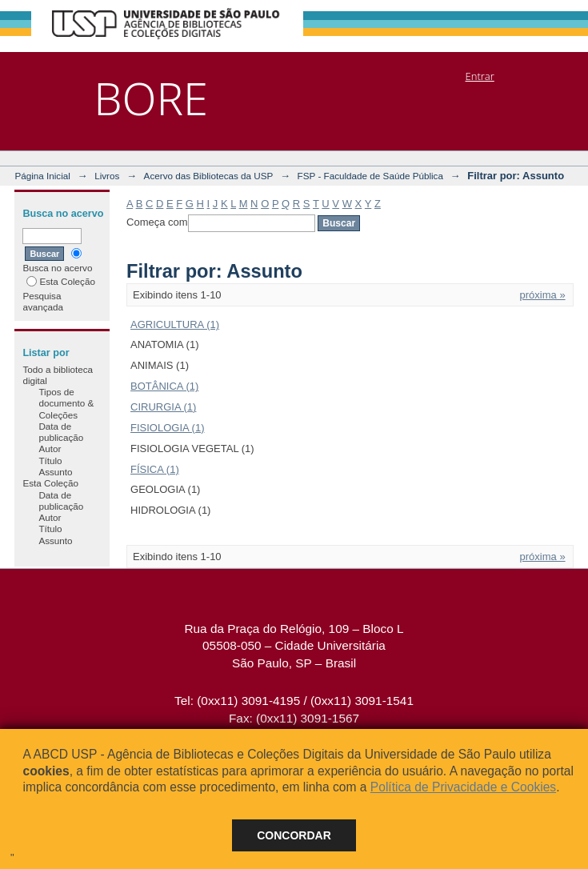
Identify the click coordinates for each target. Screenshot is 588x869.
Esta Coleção (61, 281)
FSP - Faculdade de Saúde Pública (370, 176)
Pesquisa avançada (43, 301)
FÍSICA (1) (155, 469)
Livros (107, 176)
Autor (50, 449)
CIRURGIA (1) (163, 407)
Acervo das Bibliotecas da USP (209, 176)
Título (50, 461)
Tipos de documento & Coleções (66, 403)
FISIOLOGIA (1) (167, 428)
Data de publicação (61, 432)
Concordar (294, 835)
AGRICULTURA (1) (175, 324)
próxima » (543, 295)
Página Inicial (42, 176)
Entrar (480, 76)
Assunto (55, 472)
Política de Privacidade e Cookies (463, 787)
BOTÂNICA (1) (164, 386)
